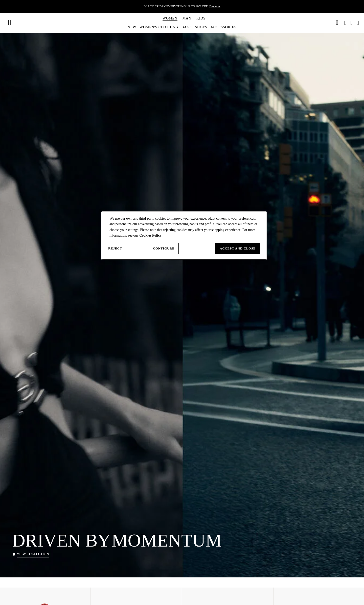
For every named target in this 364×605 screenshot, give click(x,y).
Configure (164, 248)
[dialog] (184, 236)
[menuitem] (170, 23)
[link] (337, 23)
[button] (170, 18)
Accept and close (238, 248)
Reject (115, 248)
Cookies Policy (150, 235)
